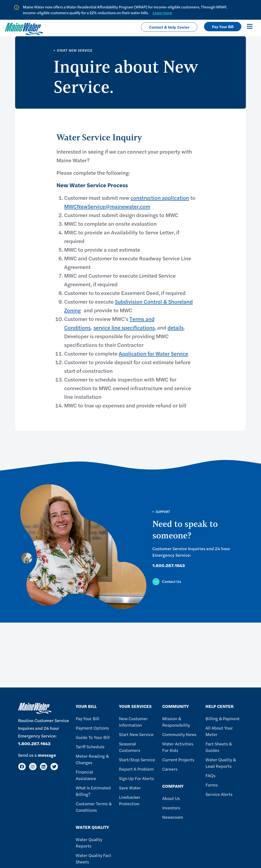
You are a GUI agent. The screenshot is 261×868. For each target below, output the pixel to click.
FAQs (210, 775)
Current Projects (178, 759)
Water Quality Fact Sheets (93, 858)
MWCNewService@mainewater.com (107, 206)
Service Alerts (219, 794)
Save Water (130, 788)
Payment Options (92, 728)
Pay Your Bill (223, 27)
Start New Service (136, 734)
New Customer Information (133, 722)
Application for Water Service (153, 353)
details (176, 327)
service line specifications (124, 327)
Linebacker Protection (130, 800)
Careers (170, 769)
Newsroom (173, 817)
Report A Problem (136, 769)
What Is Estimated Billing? (93, 791)
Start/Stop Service (137, 759)
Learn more (162, 13)
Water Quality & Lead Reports (221, 763)
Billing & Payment (223, 718)
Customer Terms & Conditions (94, 807)
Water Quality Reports (89, 843)
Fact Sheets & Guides (219, 747)
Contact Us (172, 582)
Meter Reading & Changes (92, 759)
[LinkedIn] (44, 767)
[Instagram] (33, 767)
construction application (160, 198)
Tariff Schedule (90, 746)
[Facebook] (22, 767)
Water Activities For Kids (178, 747)
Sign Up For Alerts (136, 778)
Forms (212, 785)
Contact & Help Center (169, 27)
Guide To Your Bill (93, 737)
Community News (179, 734)
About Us (171, 798)
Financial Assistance (86, 775)
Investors (171, 808)
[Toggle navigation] (250, 26)
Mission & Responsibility (176, 722)
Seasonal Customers (130, 747)
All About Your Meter (219, 731)
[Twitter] (54, 767)
